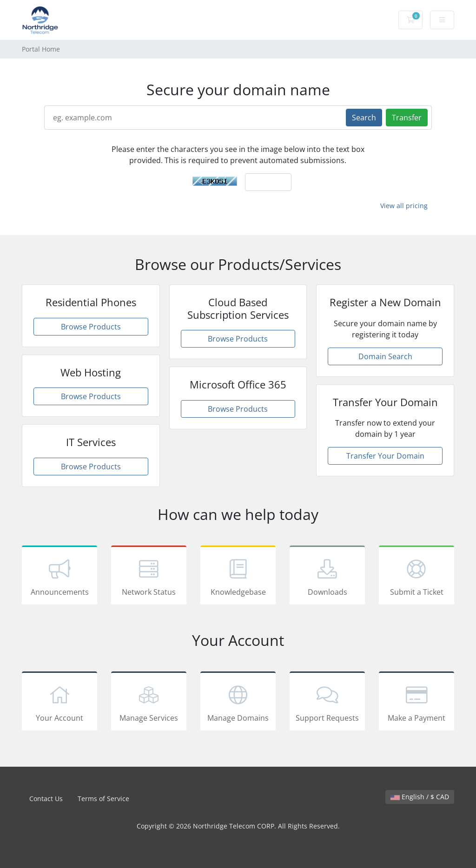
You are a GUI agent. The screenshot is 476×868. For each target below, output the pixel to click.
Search (364, 118)
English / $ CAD (420, 797)
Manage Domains (238, 703)
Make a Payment (416, 703)
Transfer (407, 118)
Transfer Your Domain (385, 456)
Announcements (59, 577)
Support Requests (327, 703)
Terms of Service (103, 799)
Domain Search (385, 356)
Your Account (59, 703)
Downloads (327, 577)
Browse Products (91, 327)
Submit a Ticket (416, 577)
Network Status (149, 577)
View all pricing (404, 206)
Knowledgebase (238, 577)
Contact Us (46, 799)
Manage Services (149, 703)
